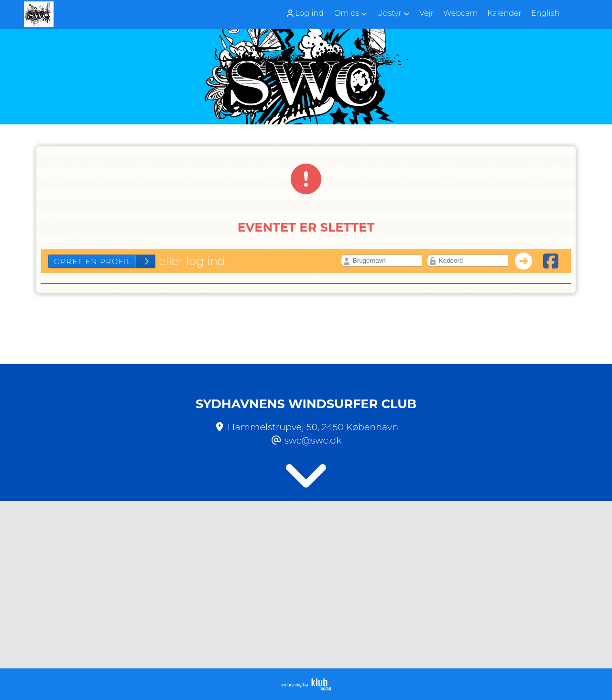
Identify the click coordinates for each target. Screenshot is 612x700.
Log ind (305, 13)
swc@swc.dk (313, 440)
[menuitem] (308, 13)
